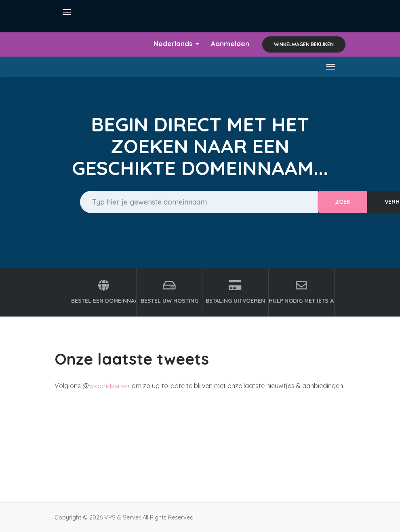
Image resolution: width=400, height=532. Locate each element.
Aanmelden (229, 43)
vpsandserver (109, 386)
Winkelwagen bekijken (304, 44)
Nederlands (174, 43)
